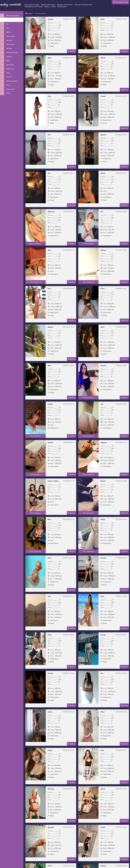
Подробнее (72, 51)
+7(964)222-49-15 (121, 135)
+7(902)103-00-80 (68, 712)
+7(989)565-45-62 (121, 288)
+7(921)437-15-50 (121, 712)
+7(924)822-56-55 (121, 58)
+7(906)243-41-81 (121, 173)
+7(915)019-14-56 (121, 519)
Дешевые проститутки (65, 5)
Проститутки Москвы (32, 5)
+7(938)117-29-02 (68, 327)
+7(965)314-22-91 (121, 96)
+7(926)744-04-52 (121, 635)
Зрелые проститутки (48, 5)
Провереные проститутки (33, 7)
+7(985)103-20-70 (68, 442)
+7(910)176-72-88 (68, 866)
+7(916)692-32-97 (121, 404)
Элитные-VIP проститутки (83, 5)
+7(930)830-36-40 (121, 866)
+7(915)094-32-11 (68, 250)
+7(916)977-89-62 (68, 212)
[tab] (29, 14)
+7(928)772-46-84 (68, 366)
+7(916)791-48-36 (68, 404)
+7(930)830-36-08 (68, 288)
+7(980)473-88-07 (68, 19)
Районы (47, 7)
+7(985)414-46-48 (121, 366)
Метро (54, 7)
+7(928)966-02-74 (121, 558)
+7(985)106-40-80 (121, 212)
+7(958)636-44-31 (121, 750)
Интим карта (62, 7)
